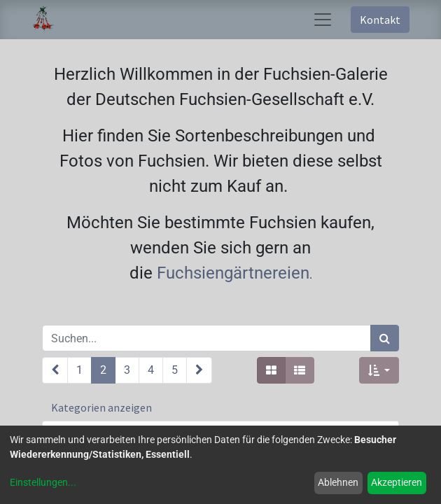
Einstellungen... (43, 482)
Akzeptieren (397, 482)
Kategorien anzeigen (101, 407)
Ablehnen (338, 482)
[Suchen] (385, 338)
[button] (379, 370)
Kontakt (380, 20)
